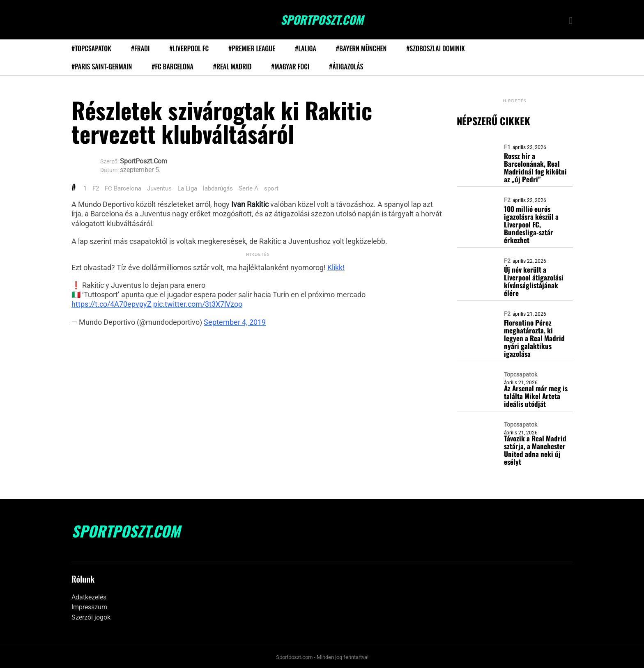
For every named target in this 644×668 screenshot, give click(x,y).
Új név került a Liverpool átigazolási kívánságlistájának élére (534, 281)
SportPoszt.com (322, 20)
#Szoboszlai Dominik (436, 48)
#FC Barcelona (172, 67)
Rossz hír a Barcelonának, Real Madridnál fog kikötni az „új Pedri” (535, 168)
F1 (507, 147)
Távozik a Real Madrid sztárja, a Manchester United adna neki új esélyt (535, 450)
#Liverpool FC (189, 48)
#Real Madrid (232, 67)
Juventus (159, 188)
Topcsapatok (521, 374)
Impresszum (89, 607)
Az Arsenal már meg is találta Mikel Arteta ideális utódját (536, 396)
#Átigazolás (346, 67)
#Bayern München (361, 48)
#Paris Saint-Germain (102, 67)
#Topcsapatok (91, 48)
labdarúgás (218, 188)
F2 (96, 188)
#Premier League (252, 48)
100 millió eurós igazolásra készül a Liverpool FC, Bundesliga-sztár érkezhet (531, 224)
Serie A (248, 188)
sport (271, 188)
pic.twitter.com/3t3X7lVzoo (198, 304)
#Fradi (140, 48)
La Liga (187, 188)
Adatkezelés (89, 597)
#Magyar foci (290, 67)
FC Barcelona (123, 188)
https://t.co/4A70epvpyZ (112, 304)
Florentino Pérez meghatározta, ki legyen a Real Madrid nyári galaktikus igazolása (534, 338)
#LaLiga (306, 48)
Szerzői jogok (91, 617)
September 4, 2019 (235, 322)
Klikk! (336, 267)
